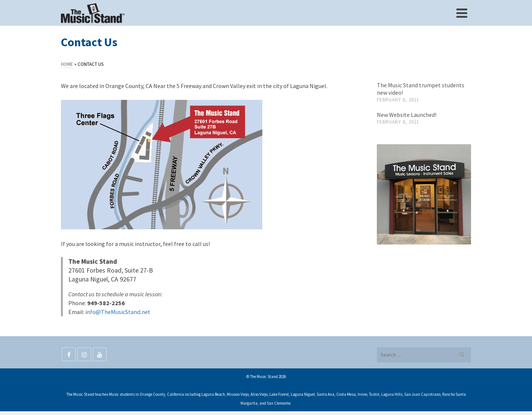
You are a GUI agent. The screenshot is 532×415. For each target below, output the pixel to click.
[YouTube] (100, 354)
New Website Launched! (407, 115)
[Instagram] (84, 354)
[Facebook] (69, 354)
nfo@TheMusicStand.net (119, 312)
